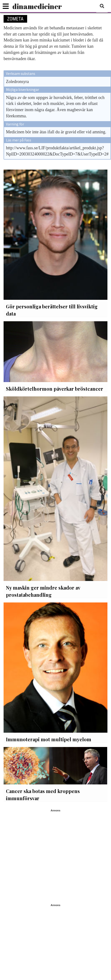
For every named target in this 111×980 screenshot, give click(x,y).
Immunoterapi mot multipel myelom (49, 739)
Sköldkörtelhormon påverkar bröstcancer (55, 389)
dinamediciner (37, 6)
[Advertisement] (45, 857)
